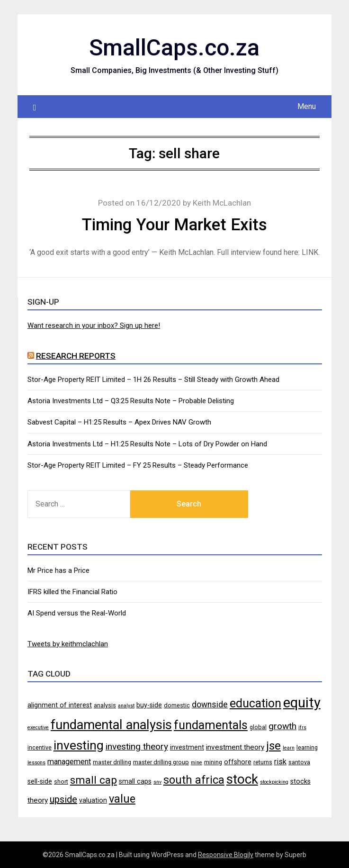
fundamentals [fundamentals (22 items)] (211, 725)
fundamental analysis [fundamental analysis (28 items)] (111, 725)
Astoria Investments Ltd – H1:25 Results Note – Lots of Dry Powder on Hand (147, 444)
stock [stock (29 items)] (242, 779)
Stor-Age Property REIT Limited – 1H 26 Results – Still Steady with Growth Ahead (153, 380)
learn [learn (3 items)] (289, 748)
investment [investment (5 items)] (187, 747)
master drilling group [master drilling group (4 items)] (161, 762)
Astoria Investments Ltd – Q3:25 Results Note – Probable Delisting (131, 401)
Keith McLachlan (222, 203)
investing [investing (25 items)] (79, 745)
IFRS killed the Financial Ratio (72, 592)
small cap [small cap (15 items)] (94, 780)
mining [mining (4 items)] (213, 762)
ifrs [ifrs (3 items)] (302, 728)
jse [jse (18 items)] (273, 746)
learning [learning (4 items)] (307, 747)
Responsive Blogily (226, 855)
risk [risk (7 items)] (280, 762)
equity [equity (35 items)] (302, 703)
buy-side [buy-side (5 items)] (149, 705)
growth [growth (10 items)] (282, 726)
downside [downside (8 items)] (210, 705)
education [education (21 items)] (255, 703)
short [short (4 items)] (61, 782)
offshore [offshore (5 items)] (238, 762)
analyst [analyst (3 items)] (126, 706)
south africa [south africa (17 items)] (194, 780)
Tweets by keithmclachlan (68, 644)
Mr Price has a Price (58, 570)
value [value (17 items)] (122, 799)
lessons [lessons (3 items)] (36, 763)
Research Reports (76, 356)
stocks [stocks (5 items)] (300, 781)
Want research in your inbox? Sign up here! (94, 325)
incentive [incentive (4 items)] (40, 747)
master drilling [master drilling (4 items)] (112, 762)
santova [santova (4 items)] (299, 762)
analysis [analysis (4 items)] (105, 705)
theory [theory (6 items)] (38, 800)
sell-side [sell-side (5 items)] (40, 781)
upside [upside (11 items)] (63, 799)
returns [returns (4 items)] (263, 762)
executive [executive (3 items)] (38, 728)
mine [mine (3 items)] (197, 763)
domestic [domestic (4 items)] (177, 705)
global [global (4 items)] (258, 727)
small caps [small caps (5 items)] (135, 781)
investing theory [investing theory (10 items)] (137, 746)
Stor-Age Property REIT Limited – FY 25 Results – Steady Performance (138, 465)
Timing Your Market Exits (174, 225)
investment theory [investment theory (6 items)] (235, 747)
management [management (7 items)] (69, 762)
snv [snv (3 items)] (157, 782)
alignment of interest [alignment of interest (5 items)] (60, 705)
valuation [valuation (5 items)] (93, 800)
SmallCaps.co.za (174, 48)
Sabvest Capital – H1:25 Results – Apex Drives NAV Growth (119, 422)
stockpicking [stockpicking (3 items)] (274, 782)
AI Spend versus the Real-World (77, 613)
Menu (307, 106)
